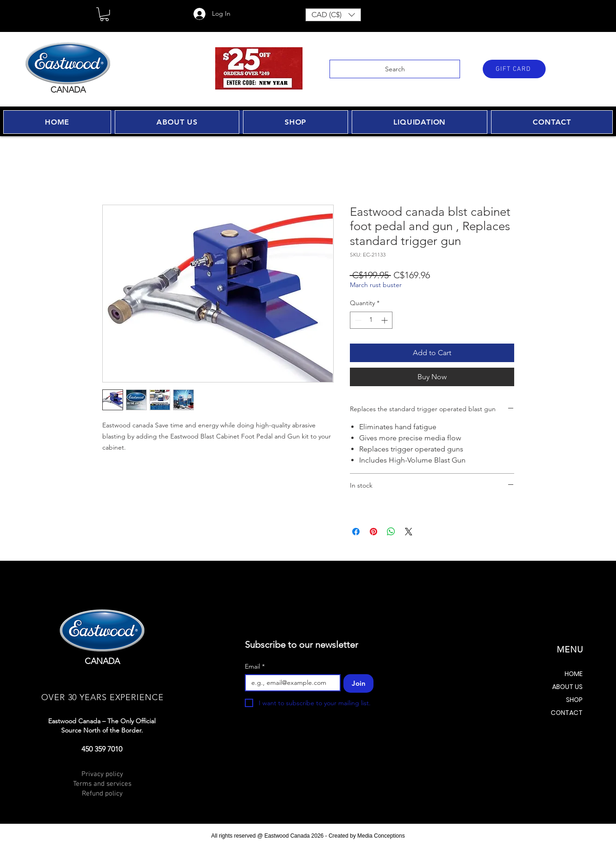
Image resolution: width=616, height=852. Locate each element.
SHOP (574, 700)
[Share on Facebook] (356, 532)
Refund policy (102, 794)
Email (255, 667)
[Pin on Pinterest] (373, 532)
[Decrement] (357, 320)
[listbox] (333, 15)
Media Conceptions (381, 836)
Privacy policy (102, 774)
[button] (104, 14)
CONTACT (567, 713)
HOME (574, 674)
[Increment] (385, 320)
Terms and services (102, 784)
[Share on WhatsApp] (391, 532)
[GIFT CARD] (514, 69)
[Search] (395, 69)
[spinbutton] (371, 320)
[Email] (290, 683)
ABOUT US (567, 687)
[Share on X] (409, 532)
